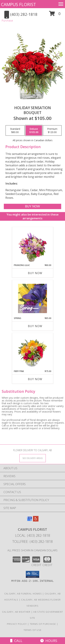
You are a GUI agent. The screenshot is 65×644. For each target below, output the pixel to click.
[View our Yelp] (36, 520)
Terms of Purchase (43, 624)
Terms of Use (33, 630)
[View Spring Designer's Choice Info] (32, 298)
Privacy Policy (17, 624)
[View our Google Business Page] (29, 520)
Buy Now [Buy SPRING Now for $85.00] (35, 326)
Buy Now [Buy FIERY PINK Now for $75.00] (35, 379)
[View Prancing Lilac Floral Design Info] (32, 246)
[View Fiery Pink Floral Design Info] (32, 351)
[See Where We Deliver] (33, 458)
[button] (55, 15)
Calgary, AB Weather (16, 612)
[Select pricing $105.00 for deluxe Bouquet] (34, 130)
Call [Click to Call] (16, 641)
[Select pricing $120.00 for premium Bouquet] (52, 130)
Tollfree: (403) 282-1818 (32, 542)
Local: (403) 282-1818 (33, 535)
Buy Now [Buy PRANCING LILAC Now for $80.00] (35, 273)
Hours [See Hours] (49, 641)
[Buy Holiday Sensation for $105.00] (32, 206)
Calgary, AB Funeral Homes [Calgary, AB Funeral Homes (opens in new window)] (23, 594)
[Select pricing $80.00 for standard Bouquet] (15, 130)
